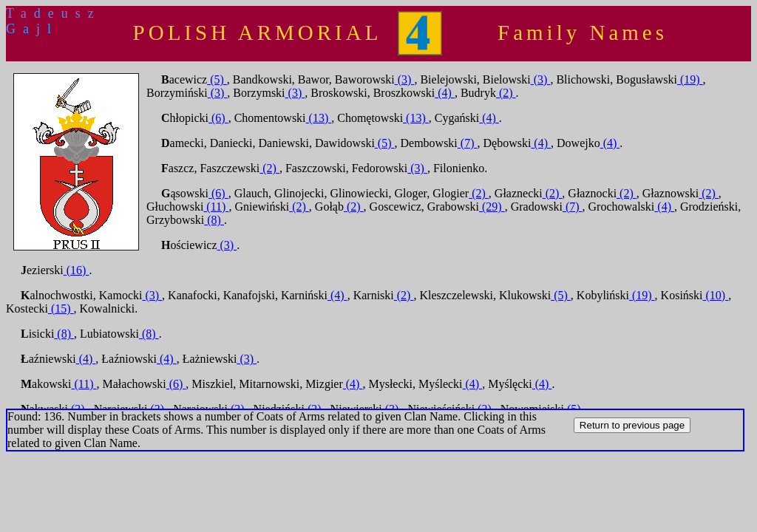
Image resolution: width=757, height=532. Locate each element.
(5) (217, 79)
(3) (405, 79)
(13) (319, 118)
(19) (690, 79)
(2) (506, 93)
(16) (77, 270)
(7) (468, 143)
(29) (492, 207)
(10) (716, 295)
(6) (218, 118)
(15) (61, 308)
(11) (216, 207)
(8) (214, 220)
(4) (445, 93)
